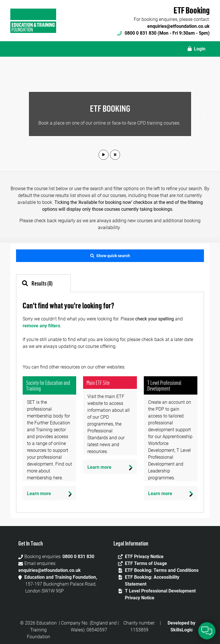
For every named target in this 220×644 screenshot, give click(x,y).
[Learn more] (49, 493)
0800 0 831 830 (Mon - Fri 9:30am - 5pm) (164, 33)
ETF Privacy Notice (144, 557)
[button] (104, 155)
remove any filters (41, 326)
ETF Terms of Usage (146, 563)
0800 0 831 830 (78, 557)
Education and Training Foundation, (61, 577)
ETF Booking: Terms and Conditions (162, 570)
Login (197, 49)
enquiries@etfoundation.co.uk (178, 26)
